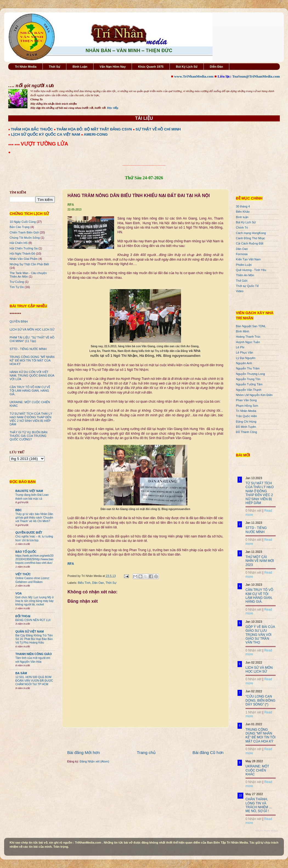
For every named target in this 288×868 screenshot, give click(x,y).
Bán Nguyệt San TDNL (251, 326)
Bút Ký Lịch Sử (187, 67)
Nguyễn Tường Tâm (249, 384)
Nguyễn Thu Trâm (248, 368)
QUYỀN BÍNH (19, 321)
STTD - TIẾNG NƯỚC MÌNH (28, 349)
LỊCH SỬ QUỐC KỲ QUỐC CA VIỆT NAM (46, 134)
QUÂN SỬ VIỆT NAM (29, 631)
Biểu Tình (84, 583)
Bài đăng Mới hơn (84, 752)
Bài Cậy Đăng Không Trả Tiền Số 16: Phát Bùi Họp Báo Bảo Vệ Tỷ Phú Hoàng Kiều (34, 639)
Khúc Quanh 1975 (151, 67)
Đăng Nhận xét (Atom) (94, 761)
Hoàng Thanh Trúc (248, 337)
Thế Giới (242, 281)
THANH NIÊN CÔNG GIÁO (34, 654)
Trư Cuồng (17, 282)
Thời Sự (54, 67)
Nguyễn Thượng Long (250, 374)
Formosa (242, 254)
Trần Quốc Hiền (246, 416)
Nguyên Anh (244, 363)
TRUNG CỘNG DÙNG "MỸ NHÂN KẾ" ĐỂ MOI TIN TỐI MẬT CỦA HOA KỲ (32, 360)
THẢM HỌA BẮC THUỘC (32, 129)
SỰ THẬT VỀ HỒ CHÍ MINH (158, 129)
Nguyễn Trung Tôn (248, 379)
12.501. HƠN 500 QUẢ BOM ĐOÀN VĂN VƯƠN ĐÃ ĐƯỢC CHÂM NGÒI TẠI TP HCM (34, 681)
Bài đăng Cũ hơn (208, 752)
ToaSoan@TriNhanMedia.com (256, 76)
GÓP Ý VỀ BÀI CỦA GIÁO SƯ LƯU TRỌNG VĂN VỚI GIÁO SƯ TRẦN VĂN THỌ (260, 635)
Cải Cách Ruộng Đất (250, 243)
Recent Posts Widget (267, 831)
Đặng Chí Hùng (246, 422)
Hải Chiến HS (19, 243)
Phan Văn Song (246, 400)
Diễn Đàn (216, 67)
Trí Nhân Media (26, 67)
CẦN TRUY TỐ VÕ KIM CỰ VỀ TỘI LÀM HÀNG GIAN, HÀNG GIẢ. (30, 391)
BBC (19, 510)
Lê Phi (240, 347)
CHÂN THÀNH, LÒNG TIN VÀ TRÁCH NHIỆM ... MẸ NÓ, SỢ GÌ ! (259, 805)
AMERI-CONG (96, 134)
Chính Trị (242, 227)
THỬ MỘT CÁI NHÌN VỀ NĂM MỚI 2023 (260, 561)
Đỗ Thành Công (246, 432)
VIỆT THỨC (23, 574)
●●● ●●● (14, 144)
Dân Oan (98, 583)
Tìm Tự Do (17, 287)
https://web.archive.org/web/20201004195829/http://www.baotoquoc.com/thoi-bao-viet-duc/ (34, 559)
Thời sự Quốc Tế (247, 286)
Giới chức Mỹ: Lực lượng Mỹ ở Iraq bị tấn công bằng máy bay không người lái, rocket (34, 601)
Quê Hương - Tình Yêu (251, 270)
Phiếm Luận (244, 265)
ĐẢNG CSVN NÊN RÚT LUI (33, 620)
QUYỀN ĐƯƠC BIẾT (29, 533)
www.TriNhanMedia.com (194, 76)
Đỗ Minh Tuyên (246, 427)
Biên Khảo (243, 212)
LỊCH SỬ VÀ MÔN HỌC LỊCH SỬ (32, 329)
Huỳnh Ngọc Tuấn (248, 342)
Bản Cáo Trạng (20, 227)
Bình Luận (80, 67)
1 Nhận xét (253, 712)
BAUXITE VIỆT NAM (29, 491)
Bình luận (242, 217)
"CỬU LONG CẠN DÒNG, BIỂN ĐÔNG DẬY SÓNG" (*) (260, 700)
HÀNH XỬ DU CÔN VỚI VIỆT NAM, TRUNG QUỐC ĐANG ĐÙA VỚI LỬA (32, 375)
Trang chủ (146, 752)
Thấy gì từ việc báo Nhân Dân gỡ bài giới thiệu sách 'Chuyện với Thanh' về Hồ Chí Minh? (34, 518)
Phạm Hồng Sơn (247, 406)
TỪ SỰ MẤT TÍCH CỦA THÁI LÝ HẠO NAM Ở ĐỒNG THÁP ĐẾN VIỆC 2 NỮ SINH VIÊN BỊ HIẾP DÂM (31, 419)
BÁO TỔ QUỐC (26, 552)
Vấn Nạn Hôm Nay (113, 67)
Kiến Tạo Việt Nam (248, 259)
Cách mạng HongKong (251, 233)
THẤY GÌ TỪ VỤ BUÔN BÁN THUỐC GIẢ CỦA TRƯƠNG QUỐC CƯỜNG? (29, 436)
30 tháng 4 (243, 206)
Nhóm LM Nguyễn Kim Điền (254, 395)
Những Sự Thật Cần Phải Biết (29, 264)
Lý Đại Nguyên (246, 358)
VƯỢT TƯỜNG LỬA (44, 144)
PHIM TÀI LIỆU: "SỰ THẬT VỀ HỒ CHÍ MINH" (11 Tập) (32, 339)
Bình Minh (243, 331)
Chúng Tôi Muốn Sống (25, 238)
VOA (19, 593)
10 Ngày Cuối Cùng (23, 222)
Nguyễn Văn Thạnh (249, 390)
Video (240, 291)
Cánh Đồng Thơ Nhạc (250, 238)
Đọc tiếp (113, 108)
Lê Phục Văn (245, 352)
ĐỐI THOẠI (23, 616)
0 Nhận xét (253, 511)
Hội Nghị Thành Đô (22, 254)
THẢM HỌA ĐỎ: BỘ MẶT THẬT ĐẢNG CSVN (94, 129)
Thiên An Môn (245, 275)
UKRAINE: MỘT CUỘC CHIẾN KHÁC (257, 770)
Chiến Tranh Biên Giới (24, 232)
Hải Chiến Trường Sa (24, 248)
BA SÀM (21, 673)
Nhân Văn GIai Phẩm (24, 259)
